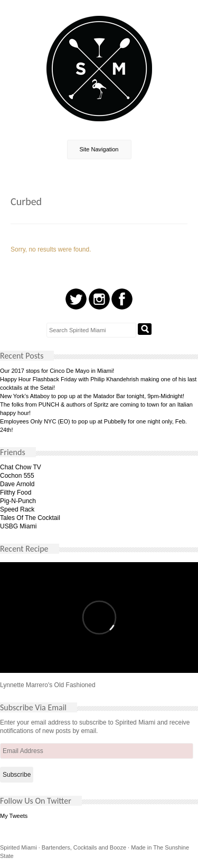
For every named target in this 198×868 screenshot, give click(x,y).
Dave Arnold (17, 484)
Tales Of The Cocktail (30, 518)
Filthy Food (16, 493)
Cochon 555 (17, 476)
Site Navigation (99, 149)
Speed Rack (17, 509)
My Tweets (14, 816)
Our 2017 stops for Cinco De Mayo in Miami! (57, 371)
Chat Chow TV (21, 467)
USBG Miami (18, 526)
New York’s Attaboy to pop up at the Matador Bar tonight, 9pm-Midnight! (92, 396)
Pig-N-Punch (18, 501)
